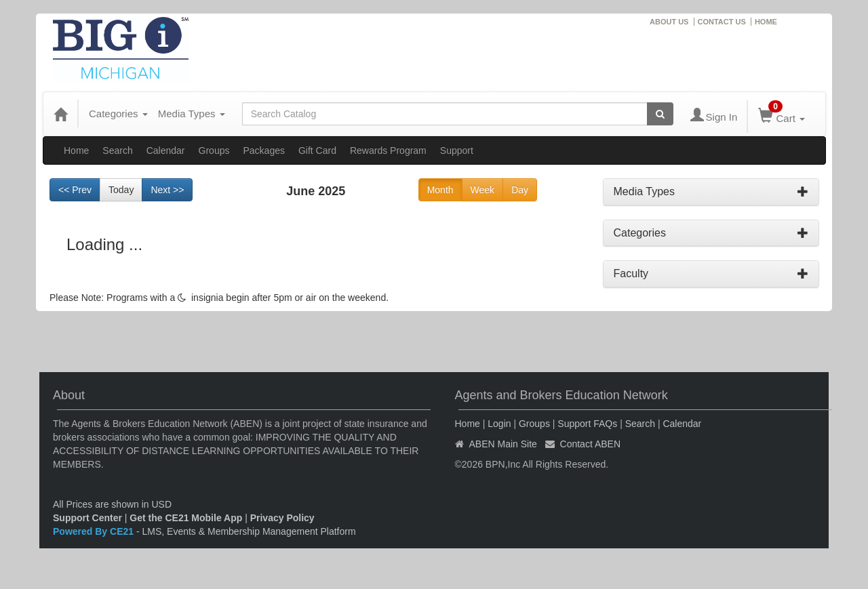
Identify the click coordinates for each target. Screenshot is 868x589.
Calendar (166, 150)
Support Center (87, 518)
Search (117, 150)
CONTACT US (722, 22)
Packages (263, 150)
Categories (118, 114)
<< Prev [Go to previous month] (75, 190)
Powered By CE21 (95, 531)
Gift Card (317, 150)
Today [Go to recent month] (121, 190)
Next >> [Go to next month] (167, 190)
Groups (214, 150)
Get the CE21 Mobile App (186, 518)
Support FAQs (587, 424)
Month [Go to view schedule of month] (440, 190)
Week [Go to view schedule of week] (483, 190)
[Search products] (660, 114)
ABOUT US (669, 22)
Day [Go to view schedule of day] (520, 190)
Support (457, 150)
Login (499, 424)
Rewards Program (388, 150)
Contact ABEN (591, 444)
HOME (766, 22)
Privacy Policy (282, 518)
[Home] (60, 114)
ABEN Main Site (503, 444)
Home (76, 150)
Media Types (192, 114)
